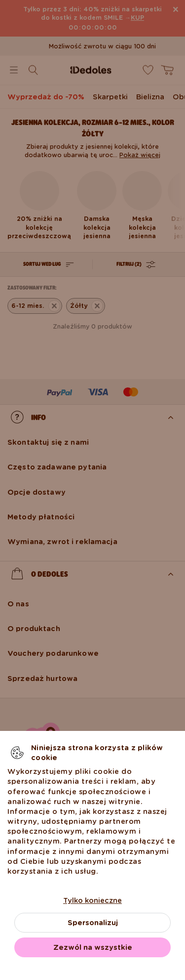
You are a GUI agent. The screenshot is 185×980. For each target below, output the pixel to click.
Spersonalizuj (93, 923)
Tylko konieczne (92, 900)
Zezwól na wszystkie (93, 947)
